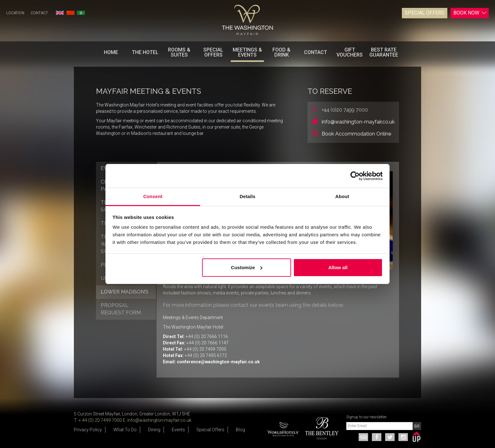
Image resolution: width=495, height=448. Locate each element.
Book (470, 13)
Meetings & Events (247, 52)
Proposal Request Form (121, 309)
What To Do (125, 430)
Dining (154, 430)
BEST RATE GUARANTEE (384, 52)
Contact (39, 13)
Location (15, 13)
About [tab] (342, 196)
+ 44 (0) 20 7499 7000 (100, 420)
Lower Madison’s (125, 292)
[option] (319, 428)
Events (178, 430)
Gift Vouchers (350, 52)
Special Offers (425, 13)
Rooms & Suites (179, 52)
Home (111, 52)
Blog (240, 430)
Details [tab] (247, 196)
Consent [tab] (153, 196)
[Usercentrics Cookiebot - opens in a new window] (355, 176)
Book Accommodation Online (356, 134)
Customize (247, 267)
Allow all (338, 267)
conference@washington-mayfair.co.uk (218, 362)
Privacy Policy (88, 430)
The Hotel (145, 52)
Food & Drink (281, 52)
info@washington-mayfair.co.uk (358, 122)
